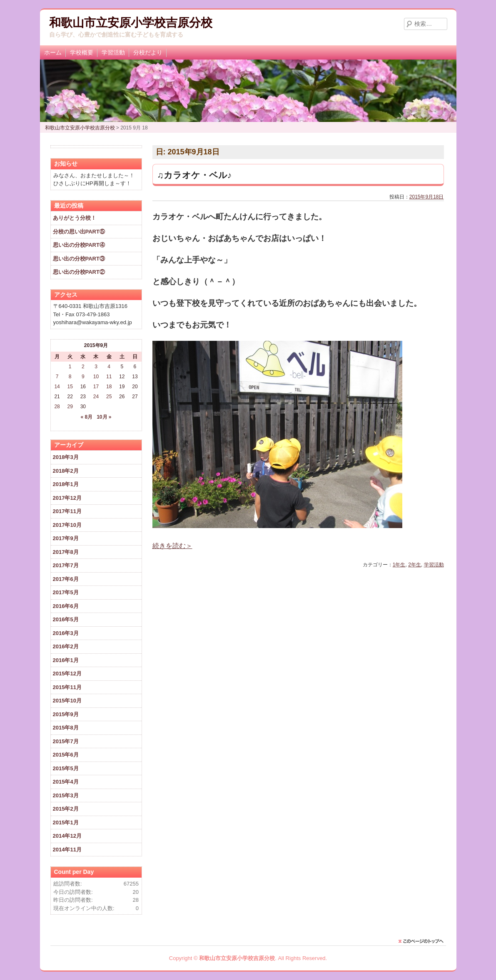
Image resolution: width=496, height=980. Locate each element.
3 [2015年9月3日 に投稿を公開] (96, 367)
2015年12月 (67, 674)
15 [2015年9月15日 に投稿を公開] (70, 387)
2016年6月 (66, 606)
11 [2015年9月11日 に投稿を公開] (109, 377)
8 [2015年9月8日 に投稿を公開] (70, 377)
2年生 (415, 565)
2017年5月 (66, 592)
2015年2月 (66, 809)
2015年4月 (66, 782)
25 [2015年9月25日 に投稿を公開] (109, 397)
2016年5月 (66, 619)
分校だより (148, 52)
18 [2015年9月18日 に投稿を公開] (109, 387)
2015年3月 (66, 795)
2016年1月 (66, 660)
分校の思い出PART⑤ (79, 232)
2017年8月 (66, 552)
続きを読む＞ (172, 546)
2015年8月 (66, 728)
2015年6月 (66, 755)
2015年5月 (66, 768)
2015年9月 (66, 714)
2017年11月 (67, 511)
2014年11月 (67, 850)
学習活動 (113, 52)
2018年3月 (66, 457)
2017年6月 (66, 579)
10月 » (104, 417)
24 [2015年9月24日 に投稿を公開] (96, 397)
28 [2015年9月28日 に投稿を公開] (57, 407)
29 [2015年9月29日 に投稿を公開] (70, 407)
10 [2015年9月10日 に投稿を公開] (96, 377)
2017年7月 (66, 565)
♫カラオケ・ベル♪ (194, 175)
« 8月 (86, 417)
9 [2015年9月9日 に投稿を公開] (83, 377)
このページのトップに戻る (423, 941)
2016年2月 (66, 646)
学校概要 (82, 52)
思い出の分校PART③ (79, 259)
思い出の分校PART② (79, 272)
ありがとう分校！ (75, 218)
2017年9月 (66, 538)
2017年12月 (67, 498)
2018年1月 (66, 484)
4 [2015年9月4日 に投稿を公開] (109, 367)
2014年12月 (67, 836)
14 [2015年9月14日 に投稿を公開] (57, 387)
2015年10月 (67, 701)
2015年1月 (66, 822)
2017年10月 (67, 525)
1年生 (399, 565)
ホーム (53, 52)
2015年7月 (66, 741)
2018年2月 (66, 471)
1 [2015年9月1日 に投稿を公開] (70, 367)
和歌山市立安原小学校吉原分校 (131, 23)
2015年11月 (67, 687)
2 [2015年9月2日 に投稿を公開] (83, 367)
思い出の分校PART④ (79, 245)
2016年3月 (66, 633)
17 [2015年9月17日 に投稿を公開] (96, 387)
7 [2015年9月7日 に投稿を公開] (57, 377)
